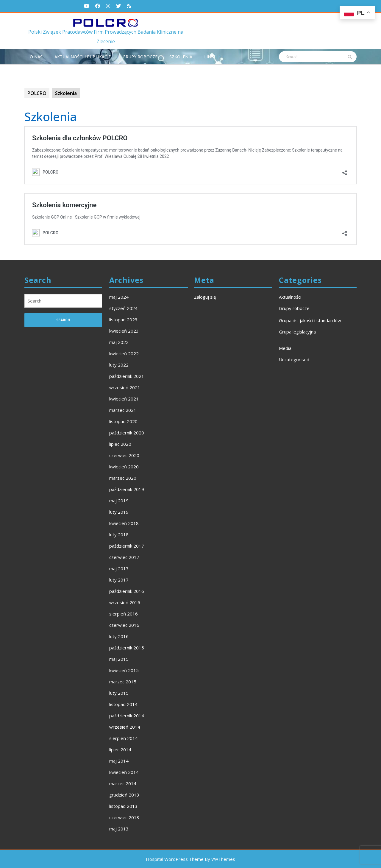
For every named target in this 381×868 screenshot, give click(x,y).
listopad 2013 (123, 806)
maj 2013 (119, 829)
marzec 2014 (123, 783)
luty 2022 (119, 365)
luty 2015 (119, 693)
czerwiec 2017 (124, 557)
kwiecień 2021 (124, 399)
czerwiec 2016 (124, 625)
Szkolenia (181, 57)
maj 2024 (119, 297)
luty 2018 (119, 534)
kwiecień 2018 (124, 523)
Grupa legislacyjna (297, 332)
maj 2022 (119, 342)
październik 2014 (127, 716)
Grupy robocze (140, 57)
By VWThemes (220, 859)
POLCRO (37, 93)
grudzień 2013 (124, 795)
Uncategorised (294, 359)
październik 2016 (127, 591)
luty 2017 (119, 580)
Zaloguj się (205, 297)
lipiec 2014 (120, 749)
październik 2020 (127, 433)
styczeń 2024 (123, 308)
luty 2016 (119, 636)
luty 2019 (119, 512)
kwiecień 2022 (124, 353)
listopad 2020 (123, 421)
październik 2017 (127, 546)
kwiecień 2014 (124, 772)
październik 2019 (127, 489)
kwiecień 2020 (124, 467)
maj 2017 (119, 568)
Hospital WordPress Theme (175, 859)
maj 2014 (119, 761)
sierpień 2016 (124, 614)
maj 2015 (119, 659)
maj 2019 (119, 501)
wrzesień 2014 (125, 727)
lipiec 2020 (120, 444)
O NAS (36, 57)
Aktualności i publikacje (83, 57)
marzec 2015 (123, 682)
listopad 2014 (123, 704)
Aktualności (290, 297)
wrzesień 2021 (125, 387)
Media (285, 348)
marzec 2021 (123, 410)
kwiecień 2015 (124, 670)
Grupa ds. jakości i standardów (310, 320)
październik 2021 (127, 376)
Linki (210, 57)
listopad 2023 (123, 320)
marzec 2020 (123, 478)
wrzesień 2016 (125, 602)
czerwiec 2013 (124, 817)
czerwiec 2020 (124, 455)
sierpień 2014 (124, 738)
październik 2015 (127, 648)
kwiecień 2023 (124, 331)
